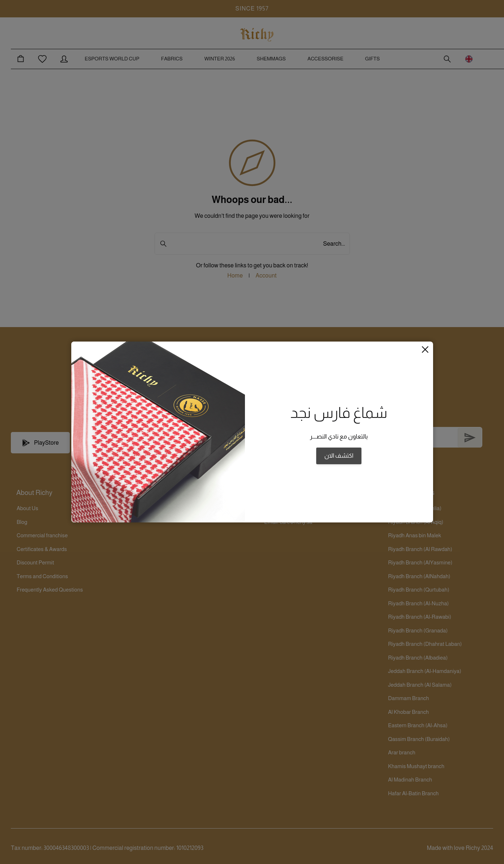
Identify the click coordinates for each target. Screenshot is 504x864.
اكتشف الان (339, 456)
